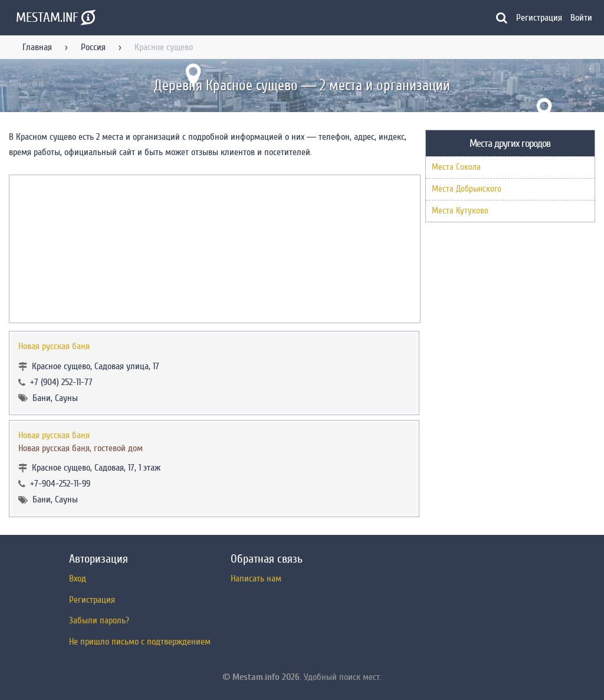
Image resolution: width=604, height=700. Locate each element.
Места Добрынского (467, 189)
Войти (581, 18)
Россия (93, 47)
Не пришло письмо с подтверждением (140, 642)
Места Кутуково (460, 211)
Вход (78, 579)
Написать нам (256, 579)
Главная (37, 47)
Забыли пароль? (99, 620)
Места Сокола (456, 167)
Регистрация (539, 18)
